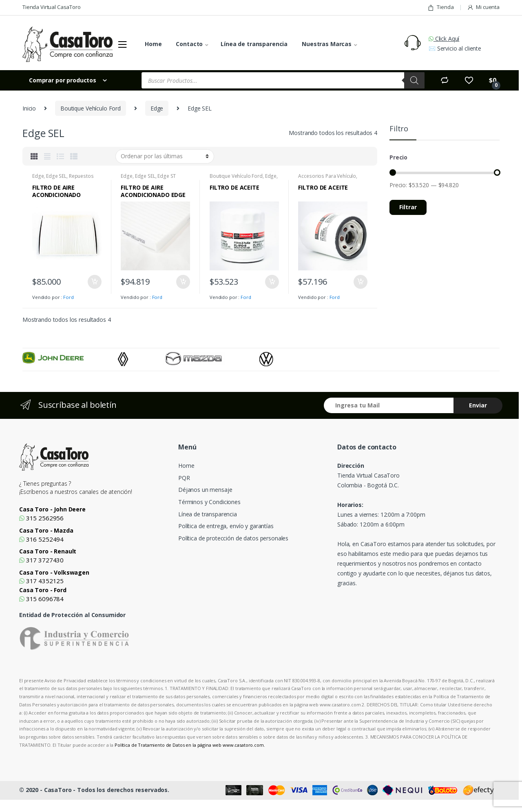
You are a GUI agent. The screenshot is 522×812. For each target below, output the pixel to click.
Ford (68, 297)
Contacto (189, 44)
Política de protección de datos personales (233, 538)
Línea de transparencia (254, 44)
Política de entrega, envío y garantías (226, 526)
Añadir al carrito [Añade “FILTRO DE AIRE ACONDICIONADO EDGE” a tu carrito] (183, 282)
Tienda (440, 7)
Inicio (29, 108)
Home (153, 44)
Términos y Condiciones (209, 502)
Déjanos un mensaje (205, 490)
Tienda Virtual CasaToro (52, 7)
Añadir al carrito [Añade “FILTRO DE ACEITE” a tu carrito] (272, 282)
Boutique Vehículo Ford (91, 108)
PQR (184, 478)
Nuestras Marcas (327, 44)
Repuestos (81, 176)
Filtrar (408, 207)
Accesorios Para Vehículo (327, 176)
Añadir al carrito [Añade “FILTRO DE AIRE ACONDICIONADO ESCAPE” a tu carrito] (94, 282)
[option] (70, 358)
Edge (157, 108)
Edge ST (167, 176)
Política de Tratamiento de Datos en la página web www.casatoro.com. (190, 745)
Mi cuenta (483, 7)
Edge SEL (56, 176)
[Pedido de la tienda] (165, 156)
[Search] (414, 80)
